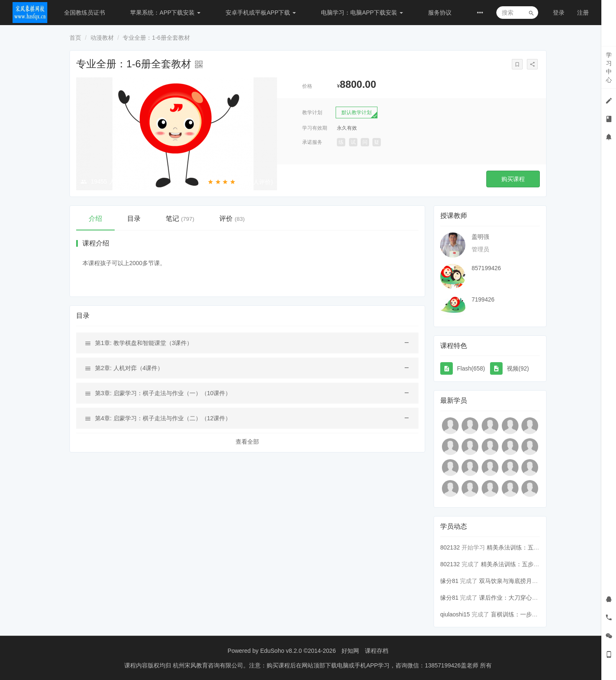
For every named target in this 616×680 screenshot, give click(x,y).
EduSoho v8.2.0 (281, 651)
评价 (232, 219)
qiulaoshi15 (455, 614)
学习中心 (609, 67)
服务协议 (440, 13)
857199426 (486, 268)
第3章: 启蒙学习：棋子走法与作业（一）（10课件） (163, 393)
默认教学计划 (357, 112)
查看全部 (247, 442)
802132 (450, 547)
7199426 (483, 299)
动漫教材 (102, 38)
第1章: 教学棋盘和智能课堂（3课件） (144, 343)
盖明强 (480, 237)
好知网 (350, 651)
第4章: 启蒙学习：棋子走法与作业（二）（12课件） (163, 418)
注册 (583, 13)
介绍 (95, 219)
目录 (134, 219)
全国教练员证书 (85, 13)
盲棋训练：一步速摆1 (519, 614)
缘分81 (449, 581)
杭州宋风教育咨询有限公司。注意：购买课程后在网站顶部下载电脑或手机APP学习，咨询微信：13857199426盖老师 (326, 665)
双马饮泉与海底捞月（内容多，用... (526, 581)
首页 (75, 38)
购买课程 (513, 179)
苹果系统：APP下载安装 (165, 13)
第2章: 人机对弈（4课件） (129, 368)
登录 (559, 13)
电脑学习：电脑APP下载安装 (362, 13)
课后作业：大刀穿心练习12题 (518, 598)
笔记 (180, 219)
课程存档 (377, 651)
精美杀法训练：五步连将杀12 (525, 547)
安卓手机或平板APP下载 (261, 13)
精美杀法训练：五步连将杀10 (519, 564)
